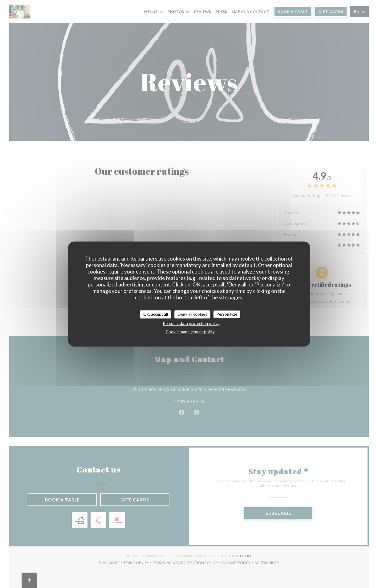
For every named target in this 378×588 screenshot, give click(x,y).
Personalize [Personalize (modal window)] (227, 314)
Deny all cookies (192, 314)
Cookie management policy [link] (190, 332)
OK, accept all (156, 314)
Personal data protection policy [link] (191, 323)
